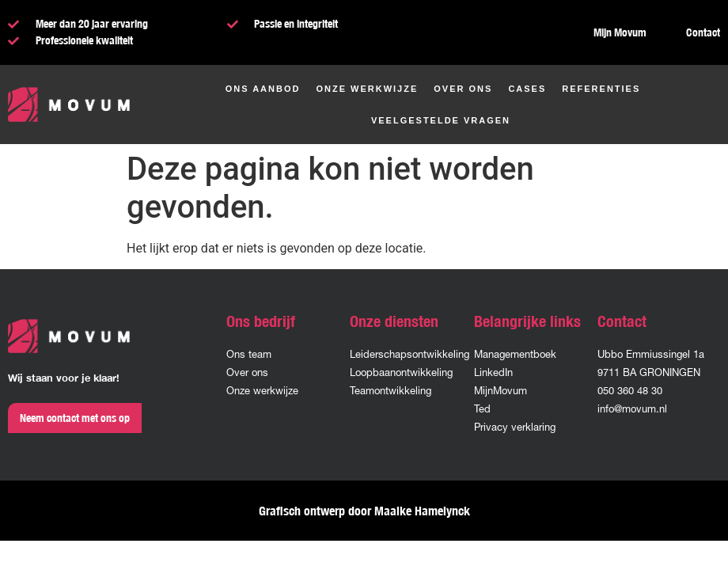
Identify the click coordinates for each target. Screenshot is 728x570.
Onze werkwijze (367, 89)
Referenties (601, 89)
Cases (527, 89)
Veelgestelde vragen (441, 120)
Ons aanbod (263, 89)
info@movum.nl (632, 409)
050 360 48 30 (630, 391)
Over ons (463, 89)
